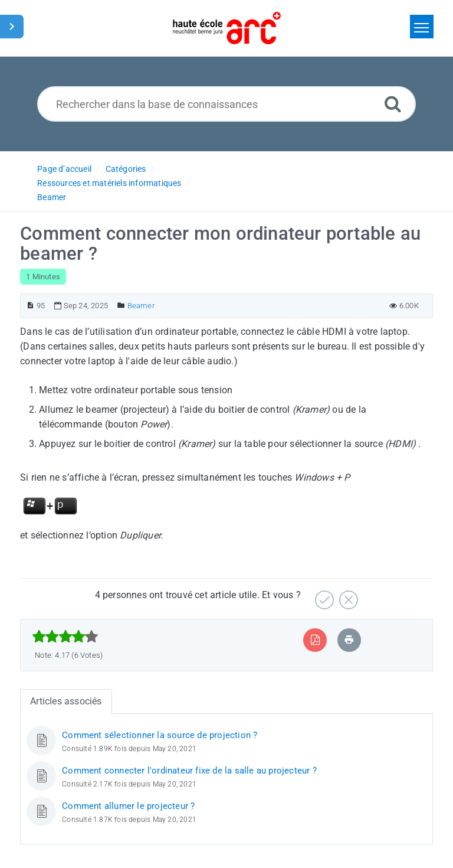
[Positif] (323, 595)
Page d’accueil (64, 169)
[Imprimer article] (349, 640)
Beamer (52, 197)
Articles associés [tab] (66, 701)
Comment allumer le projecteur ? (128, 806)
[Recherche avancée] (393, 104)
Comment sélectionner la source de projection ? (160, 735)
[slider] (65, 637)
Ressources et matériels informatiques (109, 183)
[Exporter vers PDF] (315, 640)
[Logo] (227, 28)
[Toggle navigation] (422, 27)
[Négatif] (347, 595)
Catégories (126, 169)
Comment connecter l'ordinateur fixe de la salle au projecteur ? (189, 771)
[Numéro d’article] (30, 306)
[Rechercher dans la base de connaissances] (227, 104)
